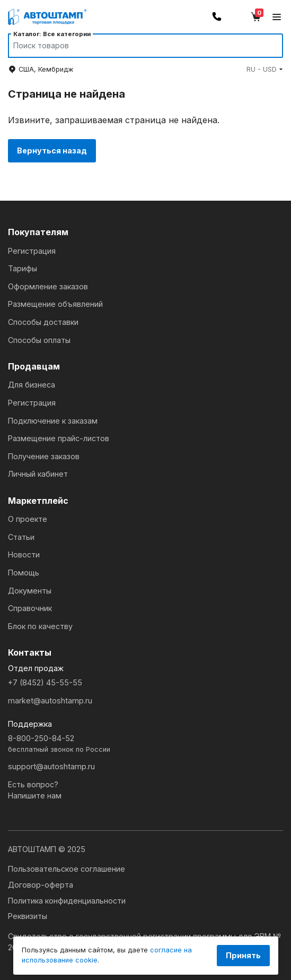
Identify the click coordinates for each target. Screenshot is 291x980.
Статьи (21, 537)
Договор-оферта (41, 885)
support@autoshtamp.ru (51, 766)
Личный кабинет (38, 474)
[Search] (135, 46)
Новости (24, 555)
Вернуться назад (52, 151)
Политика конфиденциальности (67, 901)
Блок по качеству (40, 626)
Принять (243, 955)
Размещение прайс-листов (59, 438)
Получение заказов (44, 456)
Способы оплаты (39, 340)
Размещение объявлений (55, 304)
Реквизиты (28, 916)
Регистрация (32, 251)
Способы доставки (43, 322)
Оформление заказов (48, 286)
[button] (265, 69)
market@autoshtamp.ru (50, 700)
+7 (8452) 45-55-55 (45, 682)
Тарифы (23, 268)
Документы (30, 591)
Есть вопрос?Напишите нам (35, 790)
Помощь (24, 573)
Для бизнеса (32, 385)
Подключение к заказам (53, 421)
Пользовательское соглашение (67, 869)
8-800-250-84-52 (145, 744)
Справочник (30, 608)
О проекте (28, 519)
